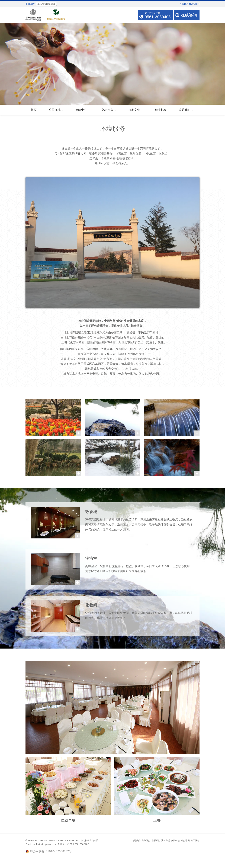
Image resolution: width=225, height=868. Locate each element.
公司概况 (56, 110)
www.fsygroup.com (40, 841)
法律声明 (166, 841)
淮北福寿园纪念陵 (89, 841)
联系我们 (186, 110)
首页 (34, 110)
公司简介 (136, 841)
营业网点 (146, 841)
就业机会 (161, 110)
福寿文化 (136, 110)
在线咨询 (189, 15)
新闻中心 (83, 110)
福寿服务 (109, 110)
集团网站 (195, 841)
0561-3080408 (158, 17)
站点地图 (185, 841)
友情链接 (175, 841)
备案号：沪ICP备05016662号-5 (73, 845)
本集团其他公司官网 (190, 4)
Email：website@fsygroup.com (41, 845)
